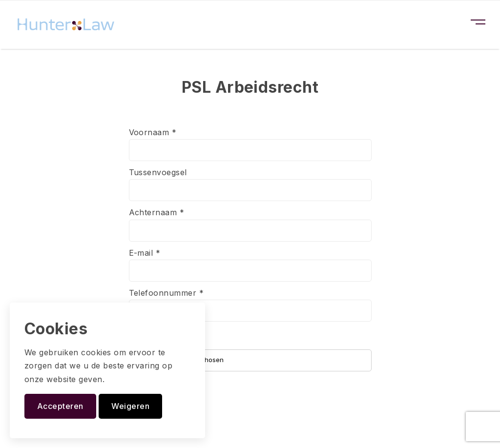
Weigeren (130, 406)
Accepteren (60, 406)
